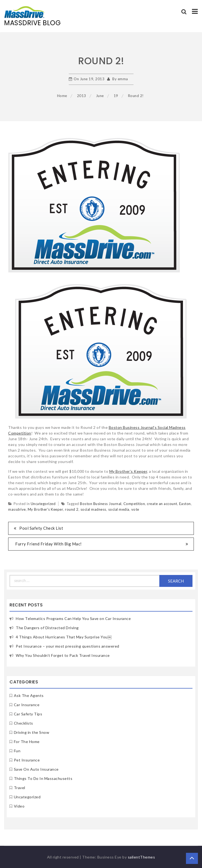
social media (119, 509)
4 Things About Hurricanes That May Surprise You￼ (64, 637)
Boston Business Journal (101, 504)
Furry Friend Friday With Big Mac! (49, 544)
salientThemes (142, 857)
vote (135, 509)
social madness (93, 509)
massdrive (17, 509)
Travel (20, 788)
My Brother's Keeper (46, 509)
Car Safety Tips (28, 714)
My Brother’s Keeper (128, 471)
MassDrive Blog (32, 23)
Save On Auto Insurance (36, 769)
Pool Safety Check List (41, 528)
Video (19, 806)
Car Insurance (27, 705)
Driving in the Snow (32, 732)
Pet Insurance (27, 760)
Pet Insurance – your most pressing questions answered (68, 646)
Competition (134, 504)
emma (123, 79)
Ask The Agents (29, 695)
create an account (162, 504)
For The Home (27, 742)
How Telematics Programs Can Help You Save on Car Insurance (73, 618)
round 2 (72, 509)
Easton (185, 504)
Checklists (24, 723)
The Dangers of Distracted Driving (47, 628)
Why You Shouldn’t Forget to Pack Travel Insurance (63, 655)
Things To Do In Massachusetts (43, 778)
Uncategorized (43, 504)
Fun (17, 751)
